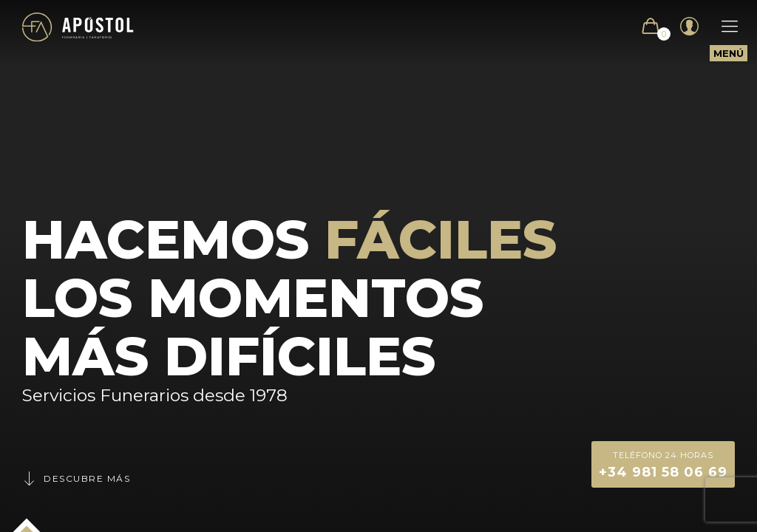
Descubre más (76, 478)
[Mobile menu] (722, 27)
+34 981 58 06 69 (663, 464)
